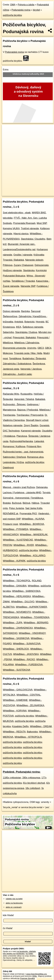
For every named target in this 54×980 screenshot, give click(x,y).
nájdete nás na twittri (14, 899)
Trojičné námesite (30, 228)
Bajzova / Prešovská (28, 410)
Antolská (19, 322)
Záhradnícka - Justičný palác (17, 374)
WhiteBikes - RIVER (24, 545)
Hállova (35, 503)
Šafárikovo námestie (33, 327)
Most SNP (42, 223)
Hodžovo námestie (12, 270)
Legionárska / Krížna (13, 462)
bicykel (36, 10)
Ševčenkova (39, 364)
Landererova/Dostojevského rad (19, 249)
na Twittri (29, 954)
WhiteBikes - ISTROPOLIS (28, 737)
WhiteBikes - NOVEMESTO (17, 612)
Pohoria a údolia (26, 5)
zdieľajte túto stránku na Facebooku (19, 952)
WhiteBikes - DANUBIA (15, 586)
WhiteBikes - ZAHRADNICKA (18, 628)
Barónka (25, 311)
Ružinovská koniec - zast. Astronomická (23, 452)
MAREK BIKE (39, 213)
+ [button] (7, 129)
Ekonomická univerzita (14, 348)
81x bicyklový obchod (34, 783)
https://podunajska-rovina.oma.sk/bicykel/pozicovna (22, 194)
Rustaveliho (26, 394)
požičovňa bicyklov (12, 15)
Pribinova (8, 265)
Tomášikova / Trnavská (23, 281)
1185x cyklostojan (12, 778)
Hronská (40, 322)
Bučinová (17, 503)
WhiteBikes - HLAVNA (33, 519)
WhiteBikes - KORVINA (15, 711)
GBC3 (41, 348)
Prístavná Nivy (34, 446)
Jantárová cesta (11, 369)
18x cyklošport (33, 788)
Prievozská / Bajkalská (24, 338)
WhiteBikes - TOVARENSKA (35, 617)
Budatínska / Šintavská (34, 359)
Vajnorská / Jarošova (31, 369)
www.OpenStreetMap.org (36, 974)
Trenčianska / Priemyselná (30, 415)
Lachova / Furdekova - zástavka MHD (22, 493)
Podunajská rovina (21, 10)
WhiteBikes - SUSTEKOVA (17, 670)
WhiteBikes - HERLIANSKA (17, 596)
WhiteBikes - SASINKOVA (16, 638)
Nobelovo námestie (13, 425)
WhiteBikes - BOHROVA (32, 524)
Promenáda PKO (28, 514)
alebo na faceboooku (14, 903)
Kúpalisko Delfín (20, 726)
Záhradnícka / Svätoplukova (17, 364)
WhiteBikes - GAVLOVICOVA (18, 690)
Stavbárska (29, 270)
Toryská (46, 493)
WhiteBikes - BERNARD (36, 623)
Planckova (22, 436)
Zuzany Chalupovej (24, 265)
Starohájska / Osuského (33, 239)
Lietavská (39, 441)
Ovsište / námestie (23, 255)
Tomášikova (15, 359)
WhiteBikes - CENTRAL (29, 695)
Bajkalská (40, 399)
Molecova (8, 353)
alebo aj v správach (14, 907)
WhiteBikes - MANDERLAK (34, 535)
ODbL (35, 976)
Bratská (7, 503)
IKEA (19, 327)
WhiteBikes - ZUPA (13, 623)
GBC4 (48, 348)
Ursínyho (32, 348)
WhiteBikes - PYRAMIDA (16, 529)
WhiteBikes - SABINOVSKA (26, 591)
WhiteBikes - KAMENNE (15, 700)
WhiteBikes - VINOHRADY (32, 633)
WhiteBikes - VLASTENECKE (18, 540)
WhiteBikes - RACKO (24, 659)
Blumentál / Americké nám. (21, 244)
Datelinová (8, 468)
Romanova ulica (35, 457)
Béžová (26, 503)
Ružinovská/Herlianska (21, 441)
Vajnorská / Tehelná (24, 399)
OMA (13, 5)
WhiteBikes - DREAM (41, 726)
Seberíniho (8, 332)
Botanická (29, 322)
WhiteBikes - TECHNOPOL (17, 581)
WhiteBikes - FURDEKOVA (29, 665)
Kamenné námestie (31, 431)
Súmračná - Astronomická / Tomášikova (23, 498)
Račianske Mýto (11, 394)
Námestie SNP (28, 286)
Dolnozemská (41, 265)
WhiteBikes (34, 586)
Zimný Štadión (31, 425)
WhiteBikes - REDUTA (14, 732)
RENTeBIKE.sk (11, 514)
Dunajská (44, 425)
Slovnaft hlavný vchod (37, 420)
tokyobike (8, 218)
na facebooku (22, 951)
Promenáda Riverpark (24, 223)
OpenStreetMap (23, 191)
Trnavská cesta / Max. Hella (28, 353)
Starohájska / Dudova (26, 332)
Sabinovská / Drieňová (14, 457)
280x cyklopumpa (31, 778)
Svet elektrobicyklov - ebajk (17, 213)
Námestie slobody (34, 260)
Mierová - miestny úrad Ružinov (19, 487)
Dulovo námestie (11, 311)
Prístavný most (10, 524)
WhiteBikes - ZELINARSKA (30, 705)
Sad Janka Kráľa (34, 508)
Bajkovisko (32, 732)
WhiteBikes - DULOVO (23, 602)
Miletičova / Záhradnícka (27, 343)
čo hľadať (8, 928)
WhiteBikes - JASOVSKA (26, 654)
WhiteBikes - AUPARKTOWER (31, 607)
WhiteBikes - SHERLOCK (16, 649)
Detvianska (42, 487)
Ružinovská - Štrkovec (14, 404)
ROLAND (37, 581)
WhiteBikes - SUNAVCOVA (27, 644)
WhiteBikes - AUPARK (14, 561)
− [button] (7, 134)
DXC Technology (11, 431)
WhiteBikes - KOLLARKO (32, 556)
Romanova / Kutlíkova (14, 446)
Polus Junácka (17, 508)
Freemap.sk (38, 191)
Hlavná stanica (21, 234)
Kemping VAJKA (11, 228)
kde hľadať (8, 915)
